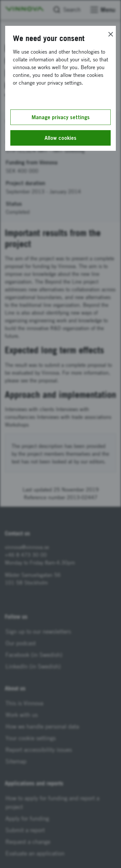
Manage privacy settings (61, 117)
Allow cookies (60, 138)
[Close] (111, 34)
